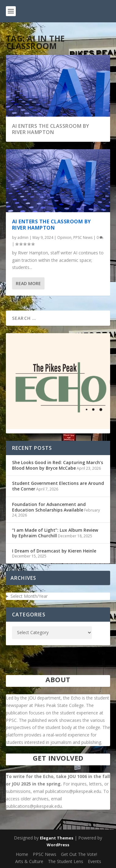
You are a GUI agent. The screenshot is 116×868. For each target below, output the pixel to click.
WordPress (58, 845)
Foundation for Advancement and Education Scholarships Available (49, 507)
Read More (28, 283)
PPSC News (83, 237)
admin (23, 237)
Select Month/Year (29, 596)
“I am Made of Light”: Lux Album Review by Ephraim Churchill (55, 533)
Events (95, 861)
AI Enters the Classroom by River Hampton (51, 129)
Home (22, 854)
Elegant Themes (57, 838)
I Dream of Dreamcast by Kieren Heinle (54, 551)
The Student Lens (66, 861)
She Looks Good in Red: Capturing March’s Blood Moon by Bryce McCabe (58, 465)
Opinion (64, 237)
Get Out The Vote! (79, 854)
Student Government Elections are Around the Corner (58, 486)
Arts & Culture (29, 861)
